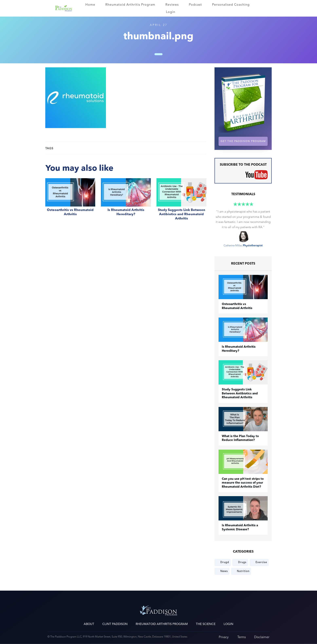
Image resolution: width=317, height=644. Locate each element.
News (224, 571)
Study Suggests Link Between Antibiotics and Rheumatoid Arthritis (181, 201)
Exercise (261, 562)
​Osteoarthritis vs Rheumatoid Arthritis (70, 201)
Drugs (242, 562)
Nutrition (243, 571)
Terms (242, 637)
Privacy (224, 637)
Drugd (225, 562)
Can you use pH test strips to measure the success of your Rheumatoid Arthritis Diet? (243, 483)
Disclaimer (262, 637)
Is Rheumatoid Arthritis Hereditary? (126, 201)
